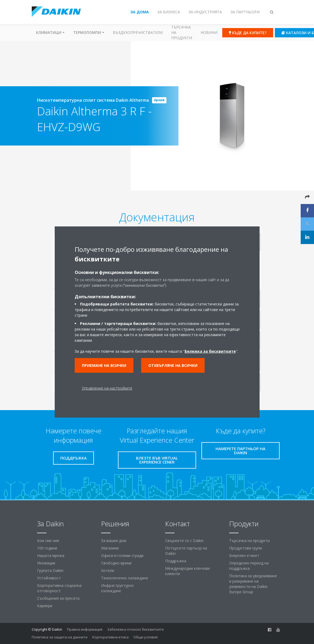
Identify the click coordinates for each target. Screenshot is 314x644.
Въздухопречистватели (138, 32)
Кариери (45, 606)
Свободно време (116, 563)
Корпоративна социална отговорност (59, 588)
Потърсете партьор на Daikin (186, 551)
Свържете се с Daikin (184, 541)
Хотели (108, 570)
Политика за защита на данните (60, 637)
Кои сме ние (48, 541)
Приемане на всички (104, 365)
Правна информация (85, 629)
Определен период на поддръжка (249, 566)
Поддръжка (176, 561)
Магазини (110, 548)
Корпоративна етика (110, 637)
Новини (209, 32)
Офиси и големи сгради (122, 555)
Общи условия (146, 637)
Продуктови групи (246, 548)
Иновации (46, 563)
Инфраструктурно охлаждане (118, 588)
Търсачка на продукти (182, 32)
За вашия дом (114, 541)
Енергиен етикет (244, 555)
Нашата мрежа (51, 555)
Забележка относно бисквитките (136, 629)
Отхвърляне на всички (173, 365)
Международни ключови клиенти (187, 571)
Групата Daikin (50, 570)
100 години (47, 548)
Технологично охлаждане (125, 578)
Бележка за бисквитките (210, 351)
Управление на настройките (107, 388)
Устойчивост (49, 578)
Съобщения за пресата (58, 598)
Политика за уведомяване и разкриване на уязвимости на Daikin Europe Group (253, 584)
